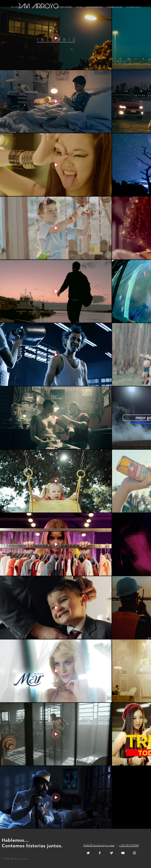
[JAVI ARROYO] (39, 7)
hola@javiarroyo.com (99, 845)
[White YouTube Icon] (123, 853)
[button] (134, 7)
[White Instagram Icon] (134, 853)
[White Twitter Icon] (88, 853)
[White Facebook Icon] (100, 853)
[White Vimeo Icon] (111, 853)
